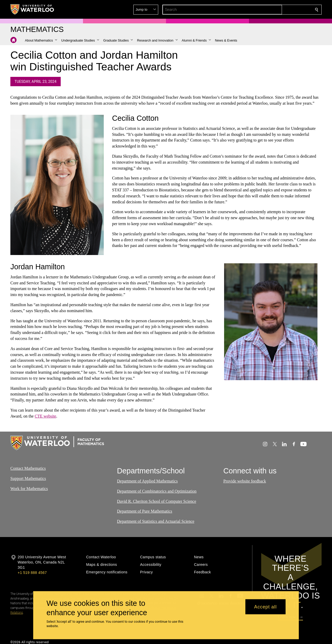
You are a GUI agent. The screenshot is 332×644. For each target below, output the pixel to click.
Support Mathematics (28, 478)
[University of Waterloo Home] (32, 9)
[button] (279, 10)
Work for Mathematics (29, 488)
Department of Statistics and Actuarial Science (156, 521)
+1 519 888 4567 (32, 573)
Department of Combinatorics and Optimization (157, 491)
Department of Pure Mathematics (145, 511)
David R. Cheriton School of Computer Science (157, 501)
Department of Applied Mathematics (147, 481)
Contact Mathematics (28, 468)
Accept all (265, 607)
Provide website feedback (245, 481)
